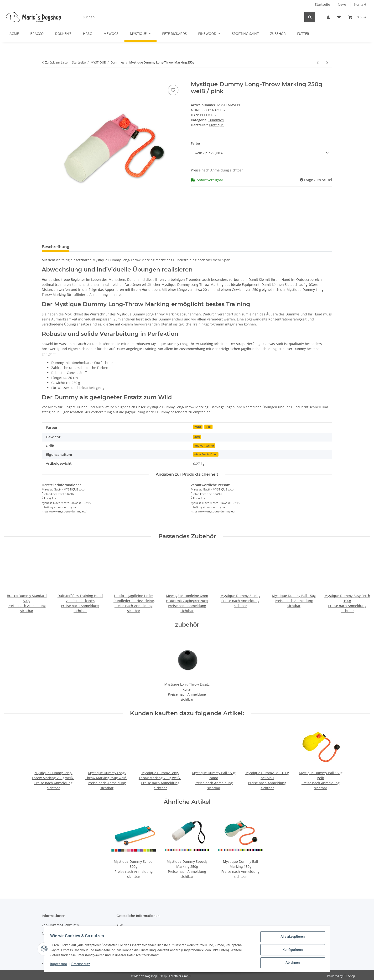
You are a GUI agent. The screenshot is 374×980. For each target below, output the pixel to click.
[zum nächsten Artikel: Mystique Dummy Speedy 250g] (327, 62)
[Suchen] (192, 17)
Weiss (198, 427)
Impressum (60, 965)
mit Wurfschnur (204, 446)
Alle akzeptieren (291, 938)
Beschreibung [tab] (56, 247)
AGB (120, 925)
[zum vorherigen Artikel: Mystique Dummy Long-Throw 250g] (318, 62)
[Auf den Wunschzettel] (173, 90)
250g (197, 437)
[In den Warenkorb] (46, 78)
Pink (209, 427)
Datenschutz (82, 965)
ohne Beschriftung (206, 454)
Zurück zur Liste (56, 62)
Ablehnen (291, 963)
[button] (328, 17)
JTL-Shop (349, 976)
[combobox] (262, 153)
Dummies (216, 120)
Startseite (322, 4)
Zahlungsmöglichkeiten (60, 925)
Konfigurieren (291, 951)
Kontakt (360, 4)
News (342, 4)
